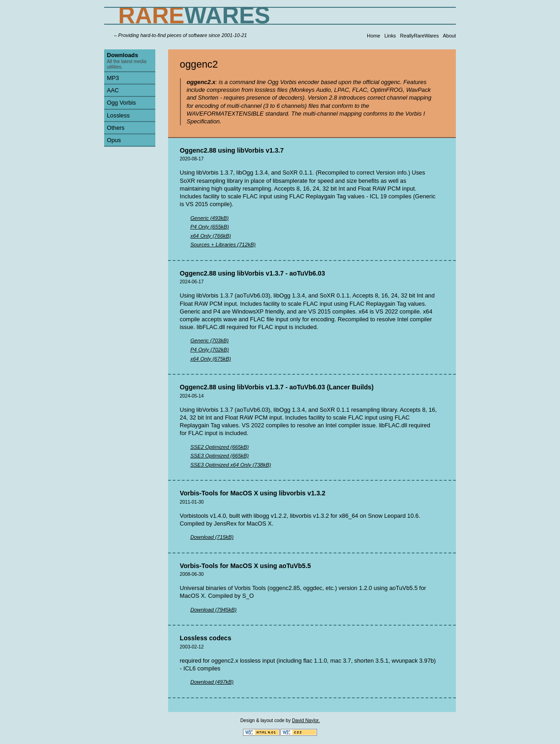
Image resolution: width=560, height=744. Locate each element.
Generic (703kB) (210, 340)
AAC (113, 90)
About (449, 36)
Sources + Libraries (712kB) (223, 244)
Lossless (118, 115)
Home (373, 36)
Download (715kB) (212, 537)
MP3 (113, 78)
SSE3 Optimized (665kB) (220, 456)
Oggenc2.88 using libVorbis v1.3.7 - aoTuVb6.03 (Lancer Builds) (277, 387)
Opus (114, 140)
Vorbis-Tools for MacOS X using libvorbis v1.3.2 (253, 493)
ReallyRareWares (420, 36)
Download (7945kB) (214, 610)
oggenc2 (199, 64)
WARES (194, 15)
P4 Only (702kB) (210, 350)
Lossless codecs (206, 638)
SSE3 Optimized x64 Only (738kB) (231, 465)
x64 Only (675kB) (211, 359)
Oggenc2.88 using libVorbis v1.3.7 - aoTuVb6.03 (253, 273)
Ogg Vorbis (121, 103)
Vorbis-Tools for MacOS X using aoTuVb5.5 (246, 566)
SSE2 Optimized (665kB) (220, 447)
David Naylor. (306, 720)
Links (390, 36)
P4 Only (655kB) (210, 227)
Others (116, 128)
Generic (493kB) (210, 218)
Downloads (122, 55)
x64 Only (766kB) (211, 236)
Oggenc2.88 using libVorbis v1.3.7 (232, 150)
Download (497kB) (212, 682)
